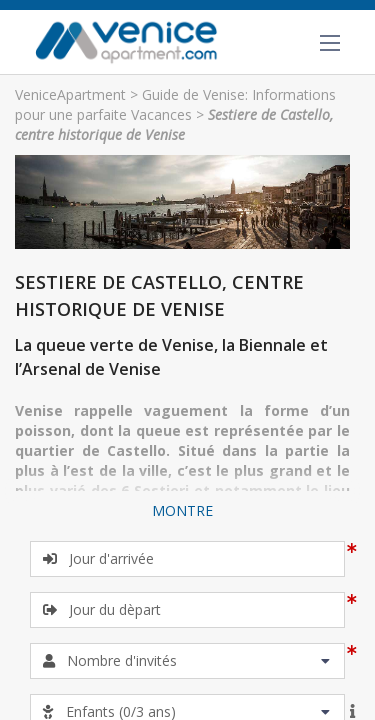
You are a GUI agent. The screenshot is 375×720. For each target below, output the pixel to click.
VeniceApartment (70, 94)
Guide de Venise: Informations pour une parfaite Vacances (175, 104)
